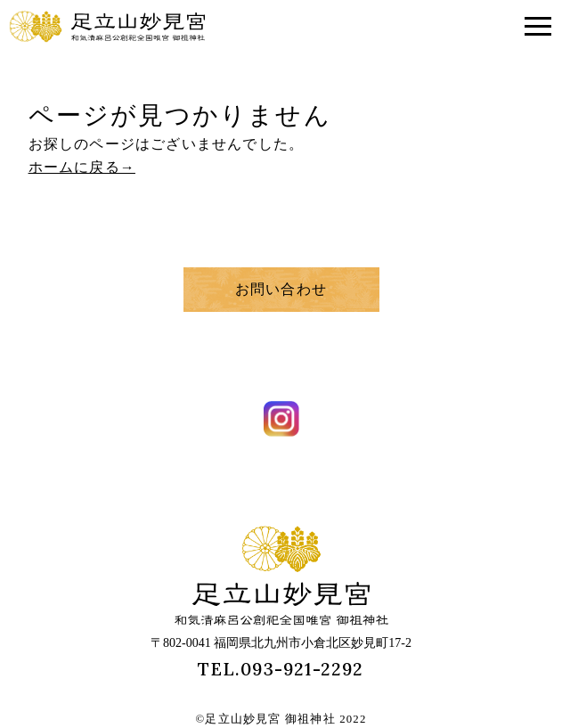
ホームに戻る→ (82, 167)
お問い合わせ (281, 289)
